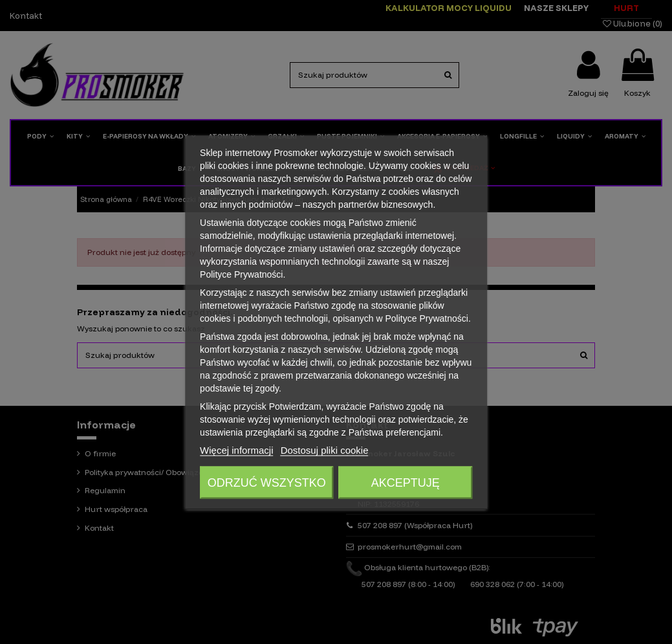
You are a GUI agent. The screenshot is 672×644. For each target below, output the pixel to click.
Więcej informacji (236, 450)
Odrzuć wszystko (267, 482)
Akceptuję (406, 482)
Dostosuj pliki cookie (325, 450)
